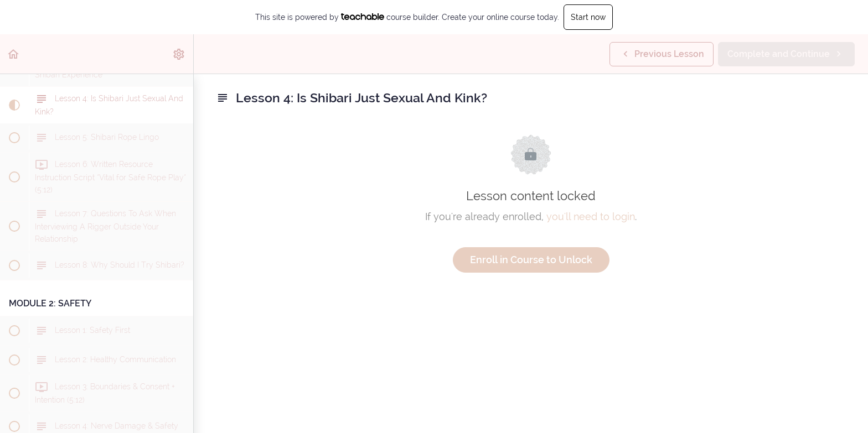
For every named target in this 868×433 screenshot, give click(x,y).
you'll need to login (591, 217)
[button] (14, 54)
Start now (588, 17)
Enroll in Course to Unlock (531, 260)
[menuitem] (179, 54)
